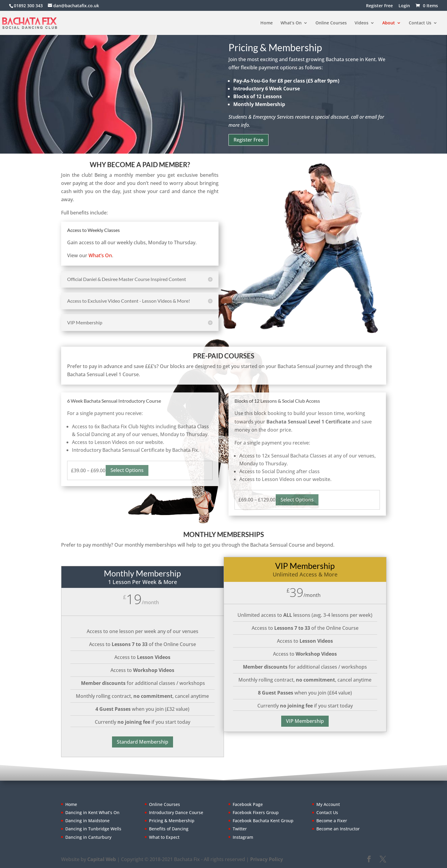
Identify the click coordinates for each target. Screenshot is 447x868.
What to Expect (164, 837)
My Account (328, 804)
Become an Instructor (338, 829)
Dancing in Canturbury (88, 837)
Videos (362, 23)
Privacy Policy (267, 859)
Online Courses (331, 23)
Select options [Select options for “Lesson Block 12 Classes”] (297, 500)
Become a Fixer (332, 821)
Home (267, 23)
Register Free (379, 6)
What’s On (291, 23)
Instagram (243, 837)
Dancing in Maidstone (87, 821)
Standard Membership (143, 742)
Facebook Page (248, 804)
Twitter (240, 829)
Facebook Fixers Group (256, 812)
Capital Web (102, 859)
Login (404, 6)
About (389, 23)
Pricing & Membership (172, 821)
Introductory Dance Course (176, 812)
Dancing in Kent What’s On (92, 812)
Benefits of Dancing (169, 829)
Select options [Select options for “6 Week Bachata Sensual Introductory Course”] (127, 470)
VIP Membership (305, 721)
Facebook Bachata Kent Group (263, 821)
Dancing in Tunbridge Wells (93, 829)
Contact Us (420, 23)
